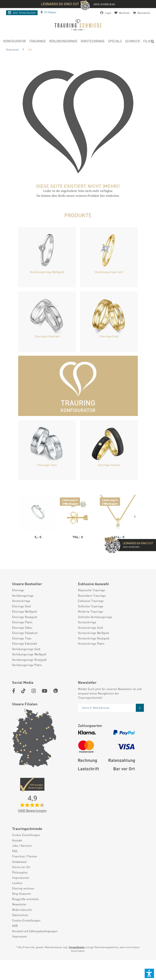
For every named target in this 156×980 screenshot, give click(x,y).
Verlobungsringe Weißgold (29, 654)
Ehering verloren (23, 888)
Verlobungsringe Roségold (29, 660)
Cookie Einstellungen (26, 835)
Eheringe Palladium (25, 633)
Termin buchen (22, 13)
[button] (149, 973)
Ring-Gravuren (22, 893)
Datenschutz (20, 915)
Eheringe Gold (21, 606)
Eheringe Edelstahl (25, 643)
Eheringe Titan (22, 638)
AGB (15, 926)
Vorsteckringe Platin (91, 643)
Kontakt (17, 840)
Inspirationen (21, 878)
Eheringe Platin (22, 622)
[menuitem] (15, 42)
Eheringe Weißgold (24, 611)
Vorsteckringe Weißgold (93, 633)
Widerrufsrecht (22, 910)
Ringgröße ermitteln (25, 899)
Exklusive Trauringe (91, 601)
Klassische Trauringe (92, 590)
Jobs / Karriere (22, 846)
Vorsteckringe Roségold (94, 638)
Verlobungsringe (23, 595)
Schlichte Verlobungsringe (95, 617)
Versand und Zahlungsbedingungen (35, 931)
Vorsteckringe (21, 601)
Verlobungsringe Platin (27, 665)
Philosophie (20, 872)
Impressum (20, 936)
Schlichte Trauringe (91, 606)
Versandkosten (77, 947)
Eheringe (18, 590)
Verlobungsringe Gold (26, 649)
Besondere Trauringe (92, 595)
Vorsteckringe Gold (90, 628)
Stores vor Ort (21, 867)
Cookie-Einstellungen (26, 920)
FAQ (15, 851)
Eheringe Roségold (25, 617)
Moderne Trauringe (91, 611)
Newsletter (19, 904)
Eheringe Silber (22, 628)
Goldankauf (19, 862)
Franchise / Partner (25, 856)
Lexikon (17, 883)
